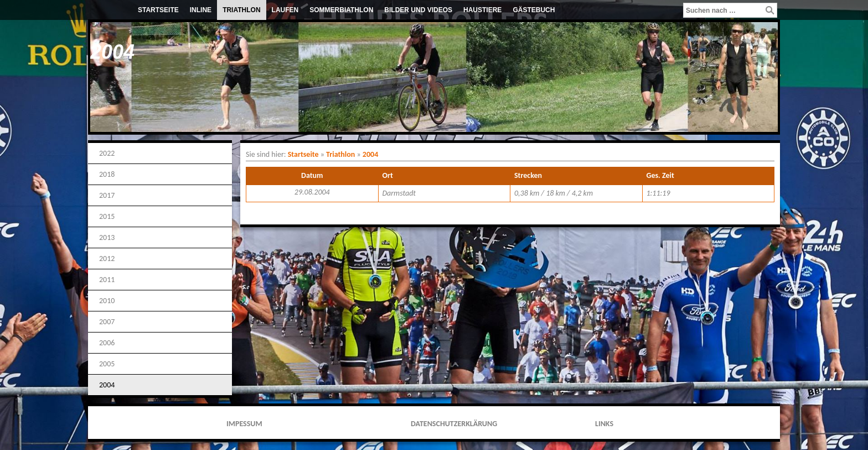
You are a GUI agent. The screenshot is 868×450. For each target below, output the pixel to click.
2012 (107, 259)
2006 (107, 343)
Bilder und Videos (418, 10)
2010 (107, 301)
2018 (107, 174)
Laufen (285, 10)
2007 (107, 322)
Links (604, 424)
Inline (201, 10)
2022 (107, 153)
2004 (107, 385)
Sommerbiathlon (341, 10)
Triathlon (241, 10)
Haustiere (482, 10)
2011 (107, 280)
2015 (107, 216)
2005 (107, 364)
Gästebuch (534, 10)
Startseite (158, 10)
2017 (107, 195)
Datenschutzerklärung (454, 424)
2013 (107, 237)
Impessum (244, 424)
